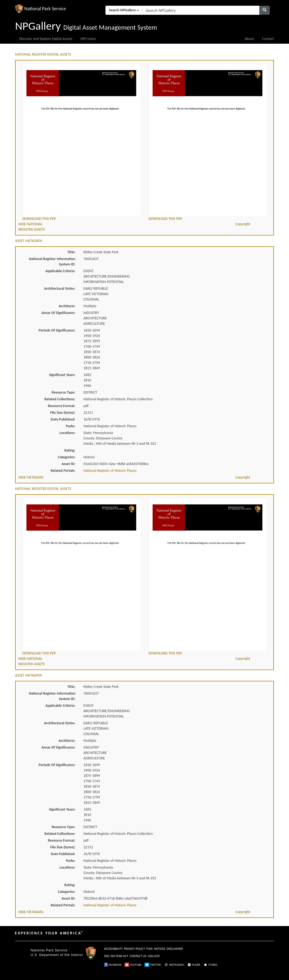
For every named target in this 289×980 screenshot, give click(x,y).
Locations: (67, 433)
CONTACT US (138, 956)
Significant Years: (62, 375)
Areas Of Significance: (58, 313)
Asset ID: (68, 464)
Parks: (70, 426)
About (249, 39)
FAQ (107, 956)
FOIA (149, 949)
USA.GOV (154, 956)
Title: (71, 252)
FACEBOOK (113, 965)
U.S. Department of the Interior (57, 955)
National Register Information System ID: (52, 262)
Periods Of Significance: (57, 330)
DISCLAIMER (175, 949)
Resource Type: (64, 392)
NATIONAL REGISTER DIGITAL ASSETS (43, 54)
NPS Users (88, 39)
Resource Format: (62, 406)
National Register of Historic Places (110, 471)
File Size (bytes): (63, 413)
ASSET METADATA (29, 241)
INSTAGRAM (174, 965)
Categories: (67, 457)
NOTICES (160, 949)
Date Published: (63, 419)
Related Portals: (63, 471)
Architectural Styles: (60, 288)
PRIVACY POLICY (135, 949)
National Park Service (49, 950)
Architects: (67, 306)
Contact (268, 39)
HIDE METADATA (31, 477)
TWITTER (153, 965)
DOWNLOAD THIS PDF (39, 219)
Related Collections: (60, 399)
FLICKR (194, 965)
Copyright (243, 224)
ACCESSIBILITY (113, 949)
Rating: (70, 450)
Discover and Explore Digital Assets (46, 39)
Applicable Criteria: (61, 271)
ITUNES (210, 965)
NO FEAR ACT (120, 956)
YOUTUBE (133, 965)
